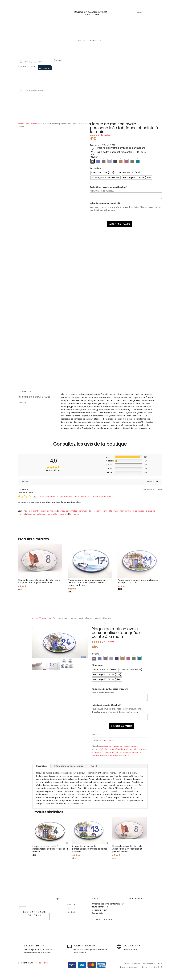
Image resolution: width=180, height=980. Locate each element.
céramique (84, 511)
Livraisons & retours (128, 967)
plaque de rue (33, 514)
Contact (139, 13)
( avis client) (106, 135)
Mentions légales (132, 964)
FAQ (101, 40)
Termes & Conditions (152, 964)
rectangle (63, 514)
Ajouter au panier (120, 224)
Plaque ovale (31, 124)
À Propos (81, 40)
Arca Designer (42, 963)
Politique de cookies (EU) (151, 967)
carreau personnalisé (68, 511)
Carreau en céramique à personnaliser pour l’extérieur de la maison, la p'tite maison (75, 496)
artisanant (33, 511)
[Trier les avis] (153, 482)
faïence (105, 511)
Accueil (21, 124)
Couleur (94, 157)
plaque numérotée (49, 514)
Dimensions (96, 168)
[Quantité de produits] (97, 224)
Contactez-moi (103, 919)
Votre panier (45, 68)
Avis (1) (22, 403)
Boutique (92, 40)
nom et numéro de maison (132, 511)
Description (25, 391)
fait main (114, 511)
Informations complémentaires (34, 397)
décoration (95, 511)
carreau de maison (48, 511)
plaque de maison (120, 752)
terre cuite (74, 514)
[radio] (92, 161)
